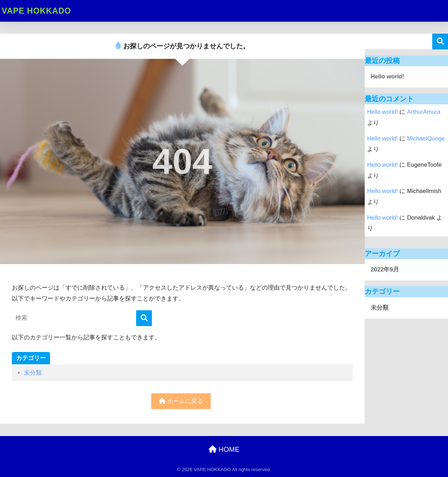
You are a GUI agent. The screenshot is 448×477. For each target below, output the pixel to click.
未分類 (33, 373)
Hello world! (387, 77)
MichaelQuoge (426, 139)
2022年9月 (385, 269)
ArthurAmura (424, 112)
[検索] (144, 318)
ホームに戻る (181, 401)
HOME (224, 449)
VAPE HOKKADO (36, 11)
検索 (440, 42)
